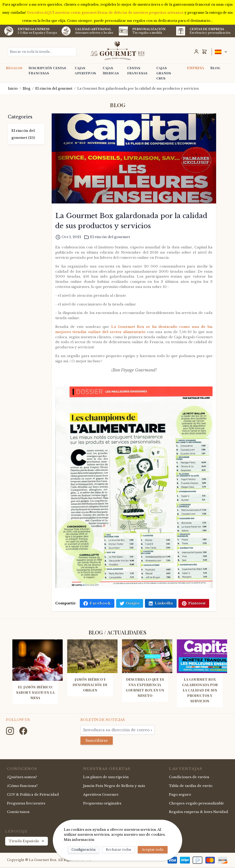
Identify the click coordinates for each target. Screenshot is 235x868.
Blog (215, 68)
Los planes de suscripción (106, 777)
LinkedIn (161, 603)
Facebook (97, 603)
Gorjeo (130, 603)
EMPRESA (195, 68)
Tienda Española (27, 841)
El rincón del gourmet (54, 88)
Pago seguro (180, 795)
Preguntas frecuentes (26, 804)
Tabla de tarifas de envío (191, 786)
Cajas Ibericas (111, 70)
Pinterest (194, 603)
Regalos (14, 68)
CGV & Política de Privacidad (33, 795)
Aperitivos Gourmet (101, 795)
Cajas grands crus (164, 73)
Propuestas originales (102, 804)
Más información (79, 840)
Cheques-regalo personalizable (196, 804)
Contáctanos (18, 812)
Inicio (13, 88)
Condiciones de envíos (189, 777)
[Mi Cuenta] (196, 52)
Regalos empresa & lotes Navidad (198, 812)
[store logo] (117, 51)
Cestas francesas (137, 70)
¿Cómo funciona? (22, 786)
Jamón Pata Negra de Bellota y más (114, 786)
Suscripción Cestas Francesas (47, 70)
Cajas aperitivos (85, 70)
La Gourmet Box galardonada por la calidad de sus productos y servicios (138, 88)
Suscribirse (98, 741)
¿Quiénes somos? (22, 777)
